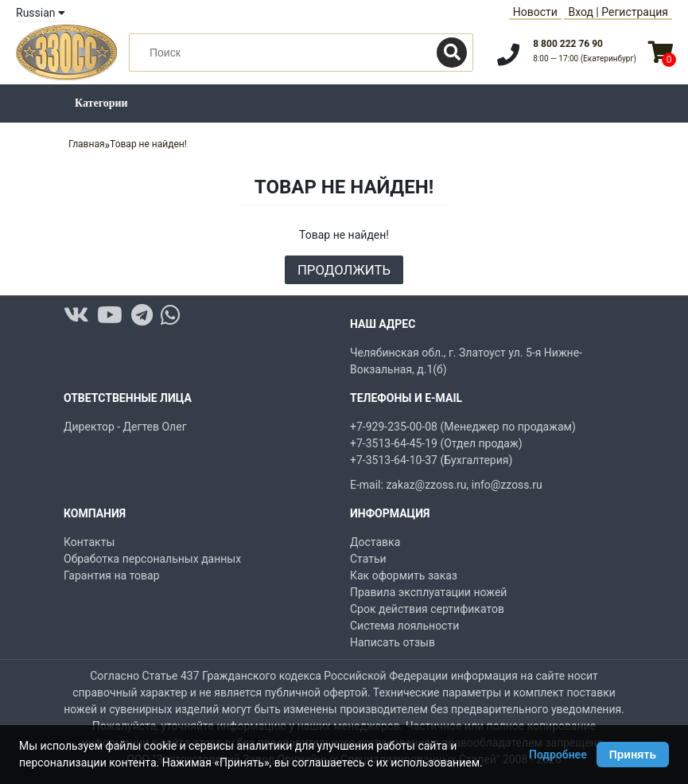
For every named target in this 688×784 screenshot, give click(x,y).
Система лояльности (404, 626)
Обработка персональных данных (152, 559)
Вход (580, 12)
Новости (535, 12)
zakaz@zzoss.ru (426, 485)
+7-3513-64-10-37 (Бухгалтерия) (431, 460)
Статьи (368, 559)
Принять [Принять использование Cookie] (633, 755)
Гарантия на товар (112, 575)
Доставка (375, 542)
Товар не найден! (148, 144)
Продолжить (344, 270)
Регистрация (635, 12)
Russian (41, 13)
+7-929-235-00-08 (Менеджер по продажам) (463, 427)
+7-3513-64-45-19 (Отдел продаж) (436, 443)
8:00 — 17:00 (585, 59)
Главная (87, 144)
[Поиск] (452, 53)
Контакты (89, 542)
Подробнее (558, 755)
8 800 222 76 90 (568, 44)
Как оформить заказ (404, 575)
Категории (101, 103)
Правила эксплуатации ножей (428, 592)
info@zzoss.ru (507, 485)
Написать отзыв (393, 642)
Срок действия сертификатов (427, 609)
